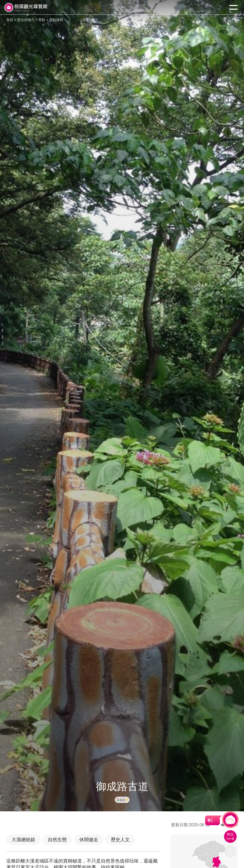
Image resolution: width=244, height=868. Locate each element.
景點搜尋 (56, 20)
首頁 (10, 20)
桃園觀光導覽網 (26, 7)
